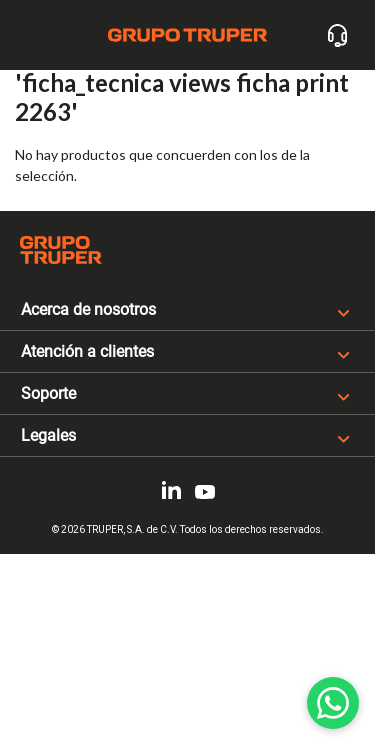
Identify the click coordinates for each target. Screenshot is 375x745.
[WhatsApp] (333, 703)
